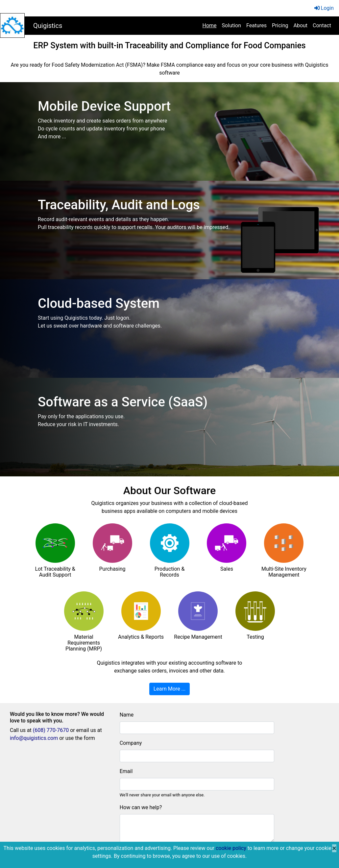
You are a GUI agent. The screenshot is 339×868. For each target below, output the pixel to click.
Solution (231, 25)
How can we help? (141, 807)
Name (127, 715)
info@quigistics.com (34, 738)
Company (131, 743)
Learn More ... (170, 689)
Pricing (280, 25)
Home (211, 25)
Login (324, 8)
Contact (322, 25)
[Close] (334, 848)
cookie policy (231, 848)
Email (126, 771)
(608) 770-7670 (51, 730)
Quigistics (48, 26)
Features (256, 25)
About (300, 25)
